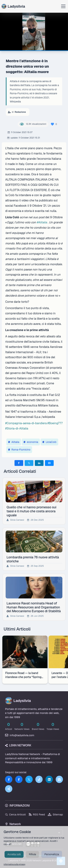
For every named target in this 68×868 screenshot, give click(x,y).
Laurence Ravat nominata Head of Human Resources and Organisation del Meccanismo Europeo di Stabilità (34, 607)
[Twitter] (29, 779)
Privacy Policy (19, 855)
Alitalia (14, 442)
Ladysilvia (13, 6)
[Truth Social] (9, 789)
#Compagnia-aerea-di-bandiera (26, 423)
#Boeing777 (55, 423)
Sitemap (55, 814)
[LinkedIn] (49, 779)
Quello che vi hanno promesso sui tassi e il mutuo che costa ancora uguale (31, 511)
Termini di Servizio (37, 855)
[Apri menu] (63, 6)
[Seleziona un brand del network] (34, 833)
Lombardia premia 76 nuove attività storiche (33, 559)
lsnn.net (14, 844)
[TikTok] (39, 779)
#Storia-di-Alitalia (17, 428)
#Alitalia (42, 222)
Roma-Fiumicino (19, 450)
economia (31, 442)
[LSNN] (59, 779)
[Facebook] (9, 779)
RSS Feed (37, 814)
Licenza (52, 855)
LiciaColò (49, 442)
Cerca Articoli (15, 814)
